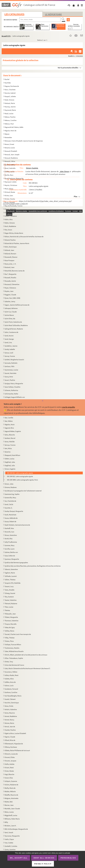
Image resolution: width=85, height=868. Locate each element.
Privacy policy (43, 864)
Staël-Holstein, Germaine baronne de (17, 525)
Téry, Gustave (9, 597)
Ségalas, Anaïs (10, 424)
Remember (8, 137)
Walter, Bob (9, 802)
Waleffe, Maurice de (11, 795)
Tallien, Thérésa (10, 580)
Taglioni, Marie (10, 573)
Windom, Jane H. (10, 826)
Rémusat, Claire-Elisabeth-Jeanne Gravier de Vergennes (24, 141)
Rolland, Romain (11, 254)
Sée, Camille (9, 418)
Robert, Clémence (11, 216)
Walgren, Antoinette (11, 798)
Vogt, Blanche (9, 774)
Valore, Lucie (9, 686)
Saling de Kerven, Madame (14, 329)
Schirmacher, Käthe (11, 394)
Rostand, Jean (10, 267)
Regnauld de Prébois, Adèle (14, 127)
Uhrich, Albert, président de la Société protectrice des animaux (26, 655)
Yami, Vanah (9, 832)
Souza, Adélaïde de (11, 518)
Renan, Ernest (9, 144)
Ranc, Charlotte (10, 90)
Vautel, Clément (10, 699)
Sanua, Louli (9, 353)
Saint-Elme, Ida (10, 319)
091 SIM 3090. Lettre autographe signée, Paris (22, 480)
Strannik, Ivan (9, 532)
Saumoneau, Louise (11, 370)
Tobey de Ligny (10, 627)
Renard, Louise (10, 148)
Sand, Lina (8, 342)
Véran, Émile (9, 706)
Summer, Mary (9, 545)
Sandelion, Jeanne (11, 346)
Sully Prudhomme (11, 542)
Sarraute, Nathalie (11, 363)
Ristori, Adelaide (10, 209)
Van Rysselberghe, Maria (13, 696)
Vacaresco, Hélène (11, 672)
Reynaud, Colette (10, 182)
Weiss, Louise (9, 812)
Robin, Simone (10, 223)
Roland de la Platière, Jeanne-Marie (17, 243)
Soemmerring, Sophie (12, 494)
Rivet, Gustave (9, 213)
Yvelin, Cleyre (9, 839)
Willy (6, 822)
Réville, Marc (9, 175)
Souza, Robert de (10, 521)
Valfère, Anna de (10, 682)
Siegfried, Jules (10, 462)
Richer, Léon (9, 196)
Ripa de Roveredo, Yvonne (13, 206)
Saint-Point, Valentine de (13, 322)
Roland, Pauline (10, 240)
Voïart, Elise (9, 778)
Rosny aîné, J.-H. (10, 264)
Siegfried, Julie (10, 465)
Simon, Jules (9, 484)
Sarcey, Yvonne (10, 356)
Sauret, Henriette (10, 373)
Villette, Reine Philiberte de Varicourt (17, 750)
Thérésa (7, 610)
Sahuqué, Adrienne (11, 308)
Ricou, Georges (10, 202)
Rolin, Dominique (11, 247)
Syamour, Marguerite (12, 559)
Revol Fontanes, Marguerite (14, 178)
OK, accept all (19, 858)
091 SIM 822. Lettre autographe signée (20, 476)
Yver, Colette (9, 843)
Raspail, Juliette (10, 96)
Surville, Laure (9, 549)
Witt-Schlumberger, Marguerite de (16, 829)
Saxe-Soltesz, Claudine (12, 387)
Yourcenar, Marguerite (12, 836)
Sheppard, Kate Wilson (12, 455)
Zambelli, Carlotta (11, 846)
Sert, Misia (8, 448)
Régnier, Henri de (10, 131)
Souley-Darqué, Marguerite (14, 511)
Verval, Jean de (10, 727)
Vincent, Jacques (10, 761)
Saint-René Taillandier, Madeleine (16, 325)
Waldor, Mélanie (10, 791)
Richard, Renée (10, 192)
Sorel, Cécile (9, 504)
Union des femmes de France (14, 665)
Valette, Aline (9, 679)
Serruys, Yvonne (10, 445)
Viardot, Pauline (10, 730)
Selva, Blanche (10, 435)
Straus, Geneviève (11, 535)
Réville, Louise (9, 172)
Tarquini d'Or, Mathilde (12, 583)
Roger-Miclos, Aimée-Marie (14, 233)
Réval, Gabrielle (10, 168)
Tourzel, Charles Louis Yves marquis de (18, 634)
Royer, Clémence (10, 288)
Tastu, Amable (9, 590)
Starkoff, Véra (9, 528)
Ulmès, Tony (9, 662)
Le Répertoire (53, 14)
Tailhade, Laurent (11, 576)
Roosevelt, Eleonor (11, 257)
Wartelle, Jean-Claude (12, 809)
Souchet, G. (8, 508)
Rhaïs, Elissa (9, 189)
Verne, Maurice (10, 713)
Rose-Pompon (9, 260)
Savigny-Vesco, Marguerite (14, 383)
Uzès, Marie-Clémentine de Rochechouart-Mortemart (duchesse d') (27, 668)
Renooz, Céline (10, 165)
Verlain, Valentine (11, 709)
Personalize (68, 858)
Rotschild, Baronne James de (14, 271)
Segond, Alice (9, 428)
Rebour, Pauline (10, 117)
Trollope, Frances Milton (13, 644)
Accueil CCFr (6, 36)
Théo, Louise (9, 607)
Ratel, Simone (10, 100)
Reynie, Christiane (11, 185)
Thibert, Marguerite (11, 617)
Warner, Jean (9, 805)
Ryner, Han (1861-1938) (12, 298)
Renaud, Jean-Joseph (12, 154)
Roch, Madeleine (10, 226)
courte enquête (68, 407)
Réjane (7, 134)
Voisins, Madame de (11, 785)
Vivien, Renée (9, 771)
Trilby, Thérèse (9, 638)
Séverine (7, 452)
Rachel (7, 79)
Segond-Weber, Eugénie (13, 431)
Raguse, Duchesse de (12, 86)
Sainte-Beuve (9, 315)
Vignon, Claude (10, 737)
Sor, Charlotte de (10, 501)
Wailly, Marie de (10, 788)
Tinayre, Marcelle (10, 624)
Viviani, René (9, 768)
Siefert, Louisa (9, 459)
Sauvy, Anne (9, 377)
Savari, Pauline (10, 380)
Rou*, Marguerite (10, 274)
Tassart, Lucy (9, 586)
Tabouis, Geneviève (11, 569)
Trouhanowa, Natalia (12, 648)
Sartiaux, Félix (9, 366)
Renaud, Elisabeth (11, 151)
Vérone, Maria (9, 723)
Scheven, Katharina (11, 390)
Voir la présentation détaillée (68, 68)
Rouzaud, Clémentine (12, 284)
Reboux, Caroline (10, 120)
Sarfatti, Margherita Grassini (14, 360)
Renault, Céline (10, 161)
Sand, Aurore (9, 336)
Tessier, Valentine (10, 600)
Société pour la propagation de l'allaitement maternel (23, 491)
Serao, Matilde (10, 442)
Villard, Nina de (10, 740)
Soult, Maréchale (10, 515)
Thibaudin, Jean (10, 614)
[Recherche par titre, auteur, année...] (40, 20)
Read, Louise (9, 113)
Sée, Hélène (9, 421)
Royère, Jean (9, 291)
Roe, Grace (8, 230)
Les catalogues (14, 14)
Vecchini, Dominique (12, 703)
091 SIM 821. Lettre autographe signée (20, 473)
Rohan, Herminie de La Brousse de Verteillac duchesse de (24, 237)
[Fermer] (42, 401)
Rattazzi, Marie (10, 103)
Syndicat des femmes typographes (16, 562)
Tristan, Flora (9, 641)
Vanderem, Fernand (11, 689)
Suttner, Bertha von (11, 552)
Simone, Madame (11, 487)
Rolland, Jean (9, 250)
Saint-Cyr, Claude (11, 312)
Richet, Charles (10, 199)
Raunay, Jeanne (10, 107)
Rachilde (8, 83)
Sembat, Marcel (10, 438)
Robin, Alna (9, 219)
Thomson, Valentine (11, 621)
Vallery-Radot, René (11, 675)
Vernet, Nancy (9, 720)
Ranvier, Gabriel (10, 93)
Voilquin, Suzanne (11, 781)
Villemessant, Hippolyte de (14, 744)
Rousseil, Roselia (10, 278)
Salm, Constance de (11, 332)
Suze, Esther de (10, 556)
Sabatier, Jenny (10, 301)
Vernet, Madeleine (11, 716)
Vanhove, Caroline (11, 692)
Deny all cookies (44, 858)
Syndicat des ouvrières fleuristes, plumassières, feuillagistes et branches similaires (33, 566)
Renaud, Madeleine (11, 158)
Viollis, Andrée (9, 764)
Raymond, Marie (10, 110)
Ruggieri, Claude (10, 295)
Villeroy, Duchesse (11, 747)
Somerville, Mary (10, 498)
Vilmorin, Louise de (11, 754)
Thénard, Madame (11, 603)
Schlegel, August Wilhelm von (15, 397)
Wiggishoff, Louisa (11, 815)
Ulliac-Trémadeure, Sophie (14, 658)
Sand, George (9, 339)
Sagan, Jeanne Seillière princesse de (17, 305)
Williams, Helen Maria (12, 819)
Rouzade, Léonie (10, 281)
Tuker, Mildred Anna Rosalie (14, 651)
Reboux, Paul (9, 124)
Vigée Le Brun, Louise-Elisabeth (16, 733)
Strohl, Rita (8, 539)
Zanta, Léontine (10, 850)
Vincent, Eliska (10, 757)
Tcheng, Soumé (10, 593)
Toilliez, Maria (9, 631)
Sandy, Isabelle (10, 349)
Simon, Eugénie (10, 469)
